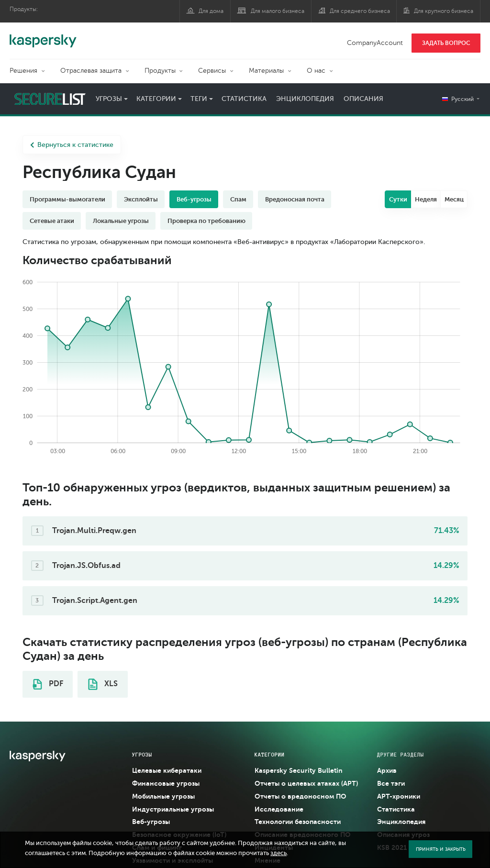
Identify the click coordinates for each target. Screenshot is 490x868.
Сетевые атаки (52, 221)
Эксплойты (141, 199)
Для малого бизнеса (278, 11)
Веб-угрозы (194, 199)
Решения (23, 71)
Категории (156, 99)
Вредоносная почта (295, 199)
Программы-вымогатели (67, 199)
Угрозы (109, 99)
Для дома (211, 11)
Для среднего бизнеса (360, 11)
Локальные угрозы (121, 221)
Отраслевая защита (91, 71)
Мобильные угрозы (163, 796)
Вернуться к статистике (72, 145)
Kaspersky (43, 36)
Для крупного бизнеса (444, 11)
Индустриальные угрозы (173, 809)
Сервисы (212, 71)
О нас (316, 71)
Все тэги (391, 783)
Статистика (244, 99)
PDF (48, 684)
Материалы (266, 71)
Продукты (160, 71)
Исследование (279, 809)
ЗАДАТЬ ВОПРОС (446, 43)
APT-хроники (399, 796)
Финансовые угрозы (166, 783)
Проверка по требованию (206, 221)
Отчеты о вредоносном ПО (301, 796)
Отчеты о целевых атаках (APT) (306, 783)
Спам (238, 199)
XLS (103, 684)
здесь (278, 853)
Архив (387, 770)
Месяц (454, 199)
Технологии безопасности (298, 822)
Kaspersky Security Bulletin (299, 770)
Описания (363, 99)
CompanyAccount (375, 43)
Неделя (426, 199)
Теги (199, 99)
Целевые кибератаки (167, 770)
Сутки (398, 199)
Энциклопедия (305, 99)
